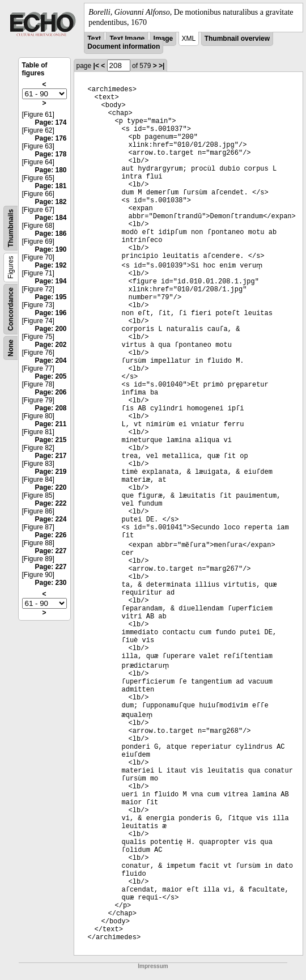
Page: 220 (50, 487)
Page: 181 (50, 186)
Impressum (153, 966)
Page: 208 (50, 408)
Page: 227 (50, 551)
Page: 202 (50, 345)
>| (161, 66)
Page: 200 (50, 329)
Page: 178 (50, 154)
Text (94, 39)
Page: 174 (50, 122)
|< (96, 66)
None (11, 348)
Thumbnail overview (237, 39)
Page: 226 (50, 535)
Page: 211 (50, 424)
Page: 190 (50, 249)
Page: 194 (50, 281)
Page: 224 (50, 519)
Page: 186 (50, 234)
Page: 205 (50, 376)
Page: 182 (50, 202)
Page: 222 (50, 503)
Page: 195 (50, 297)
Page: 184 (50, 218)
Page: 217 (50, 456)
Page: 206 (50, 392)
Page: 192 (50, 265)
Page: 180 (50, 170)
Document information (124, 46)
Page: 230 (50, 583)
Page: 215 (50, 440)
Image (163, 39)
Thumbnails (11, 228)
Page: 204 (50, 360)
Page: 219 (50, 472)
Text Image (127, 39)
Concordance (11, 309)
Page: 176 (50, 138)
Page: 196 (50, 313)
